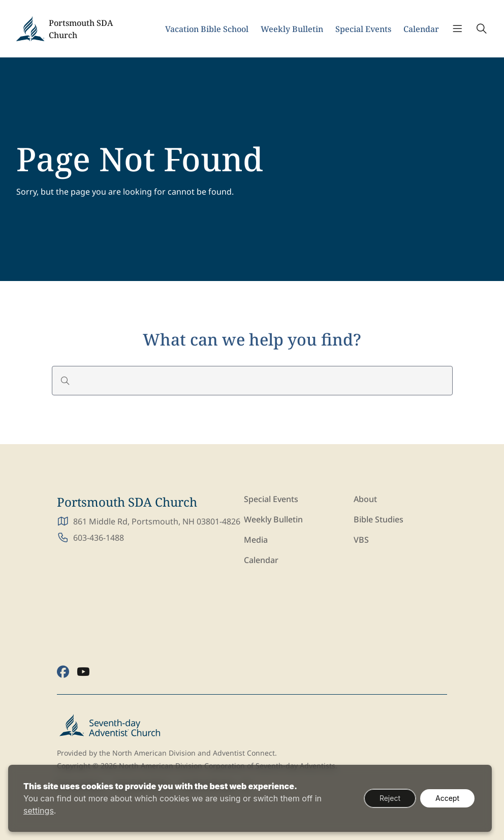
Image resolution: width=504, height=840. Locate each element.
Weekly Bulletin (292, 29)
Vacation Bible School (207, 29)
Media (256, 540)
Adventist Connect (244, 753)
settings (39, 811)
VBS (361, 540)
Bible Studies (379, 519)
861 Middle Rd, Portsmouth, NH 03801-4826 (157, 521)
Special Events (363, 29)
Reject (390, 798)
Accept (447, 798)
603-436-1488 (99, 538)
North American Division (154, 753)
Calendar (421, 29)
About (365, 499)
